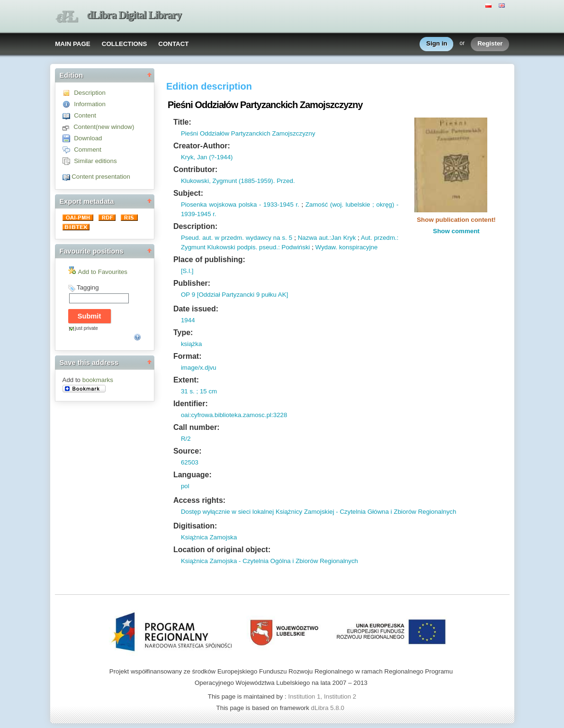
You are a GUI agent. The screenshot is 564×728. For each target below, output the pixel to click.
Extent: (186, 380)
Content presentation (101, 177)
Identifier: (191, 404)
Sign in (437, 44)
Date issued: (196, 309)
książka (191, 344)
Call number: (197, 427)
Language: (192, 475)
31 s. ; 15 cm (199, 391)
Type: (183, 332)
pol (185, 486)
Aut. (367, 238)
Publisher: (192, 283)
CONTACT (173, 44)
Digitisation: (195, 526)
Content (85, 115)
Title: (182, 122)
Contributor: (195, 169)
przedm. (385, 238)
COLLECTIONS (125, 44)
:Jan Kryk (343, 238)
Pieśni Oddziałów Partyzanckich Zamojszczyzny (248, 133)
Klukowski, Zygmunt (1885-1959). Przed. (238, 181)
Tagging (88, 287)
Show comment (456, 231)
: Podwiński (294, 247)
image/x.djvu (199, 368)
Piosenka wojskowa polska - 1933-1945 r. (240, 205)
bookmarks (98, 380)
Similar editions (95, 161)
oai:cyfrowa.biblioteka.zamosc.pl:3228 (234, 415)
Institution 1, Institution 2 (322, 696)
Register (490, 44)
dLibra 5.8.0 (329, 708)
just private (87, 328)
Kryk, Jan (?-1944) (207, 157)
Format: (188, 356)
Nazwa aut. (314, 238)
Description (90, 93)
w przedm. (229, 238)
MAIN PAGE (73, 44)
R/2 (186, 439)
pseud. (268, 247)
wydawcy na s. (265, 238)
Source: (188, 451)
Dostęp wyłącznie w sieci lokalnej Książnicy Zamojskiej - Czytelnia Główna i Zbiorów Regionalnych (319, 512)
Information (90, 104)
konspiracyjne (357, 247)
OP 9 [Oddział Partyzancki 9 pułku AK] (234, 295)
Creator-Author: (202, 146)
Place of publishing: (209, 259)
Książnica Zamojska (209, 537)
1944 (188, 320)
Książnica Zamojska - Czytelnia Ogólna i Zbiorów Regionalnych (269, 561)
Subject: (188, 193)
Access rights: (199, 500)
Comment (88, 150)
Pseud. (191, 238)
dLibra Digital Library (134, 15)
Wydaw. (327, 247)
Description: (195, 226)
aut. (206, 238)
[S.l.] (187, 271)
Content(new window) (104, 127)
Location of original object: (222, 550)
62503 (190, 462)
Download (88, 138)
